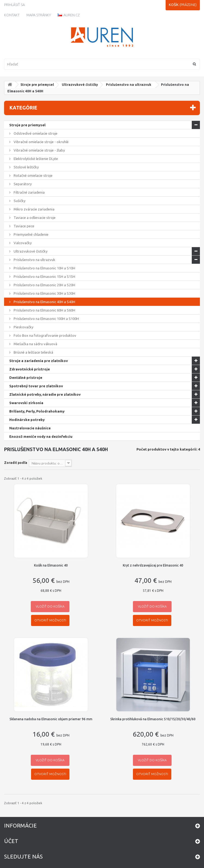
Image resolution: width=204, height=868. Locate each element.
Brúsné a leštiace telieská (33, 352)
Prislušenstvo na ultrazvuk (129, 85)
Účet (11, 841)
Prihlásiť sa (14, 5)
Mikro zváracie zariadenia (34, 209)
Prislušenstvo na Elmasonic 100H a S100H (46, 319)
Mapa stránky (39, 15)
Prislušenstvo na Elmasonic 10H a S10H (44, 268)
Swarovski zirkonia (26, 403)
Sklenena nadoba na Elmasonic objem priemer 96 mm (51, 719)
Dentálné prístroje (26, 378)
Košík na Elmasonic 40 (51, 565)
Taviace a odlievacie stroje (34, 218)
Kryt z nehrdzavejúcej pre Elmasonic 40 (153, 565)
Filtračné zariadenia (29, 192)
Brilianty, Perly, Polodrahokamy (37, 411)
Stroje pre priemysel (37, 85)
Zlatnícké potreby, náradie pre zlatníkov (45, 394)
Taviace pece (24, 226)
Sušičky (19, 201)
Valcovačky (22, 243)
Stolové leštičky (26, 167)
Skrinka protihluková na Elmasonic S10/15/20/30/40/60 (153, 719)
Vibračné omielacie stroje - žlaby (39, 150)
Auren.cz (69, 15)
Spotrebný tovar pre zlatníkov (36, 386)
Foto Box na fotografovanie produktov (45, 335)
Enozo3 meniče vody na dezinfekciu (41, 436)
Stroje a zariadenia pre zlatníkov (39, 361)
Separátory (22, 184)
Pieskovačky (23, 327)
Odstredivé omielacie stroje (35, 133)
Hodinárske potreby (27, 420)
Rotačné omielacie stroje (33, 175)
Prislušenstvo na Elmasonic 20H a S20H (44, 285)
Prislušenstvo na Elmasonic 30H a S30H (44, 293)
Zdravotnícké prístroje (30, 369)
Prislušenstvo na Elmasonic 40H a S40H (44, 302)
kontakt (12, 15)
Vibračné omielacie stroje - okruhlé (41, 142)
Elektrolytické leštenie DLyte (35, 159)
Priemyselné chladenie (31, 234)
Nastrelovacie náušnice (30, 428)
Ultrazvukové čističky (80, 85)
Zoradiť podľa (16, 463)
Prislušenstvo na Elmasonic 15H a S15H (44, 276)
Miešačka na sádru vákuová (35, 344)
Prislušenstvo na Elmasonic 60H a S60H (44, 310)
